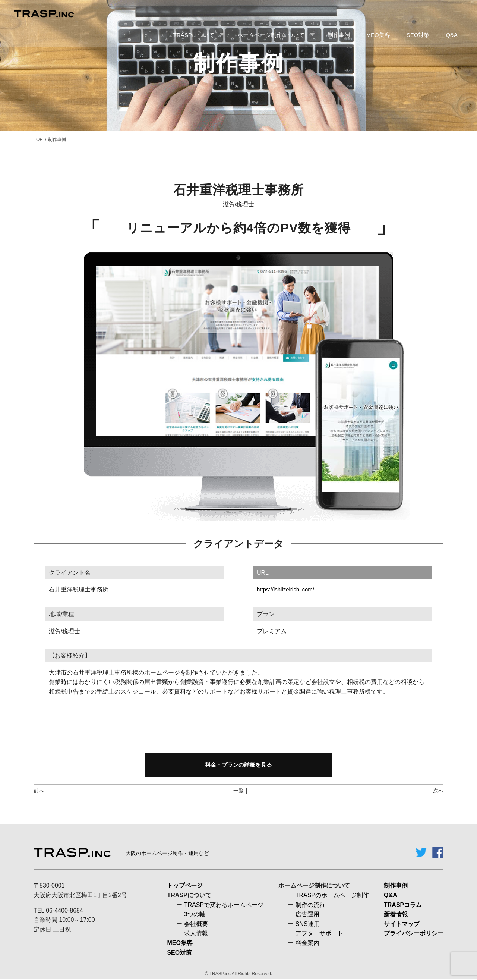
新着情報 (396, 915)
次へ (438, 791)
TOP (38, 139)
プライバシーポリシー (414, 934)
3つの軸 (195, 915)
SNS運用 (308, 924)
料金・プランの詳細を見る (238, 765)
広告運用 (307, 915)
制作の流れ (310, 905)
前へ (39, 791)
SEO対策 (179, 953)
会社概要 (196, 924)
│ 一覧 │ (238, 791)
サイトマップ (402, 924)
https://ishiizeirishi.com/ (288, 589)
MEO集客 (180, 944)
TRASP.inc (220, 974)
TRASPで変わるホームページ (224, 905)
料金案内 (307, 944)
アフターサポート (319, 934)
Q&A (391, 896)
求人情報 (196, 934)
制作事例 (396, 886)
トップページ (185, 886)
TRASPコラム (403, 905)
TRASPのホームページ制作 (332, 896)
